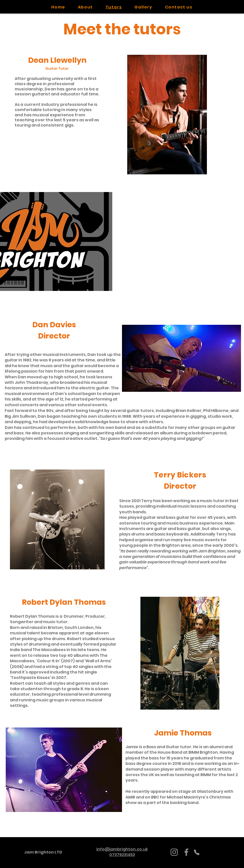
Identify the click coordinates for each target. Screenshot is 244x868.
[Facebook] (186, 852)
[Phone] (197, 852)
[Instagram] (174, 852)
